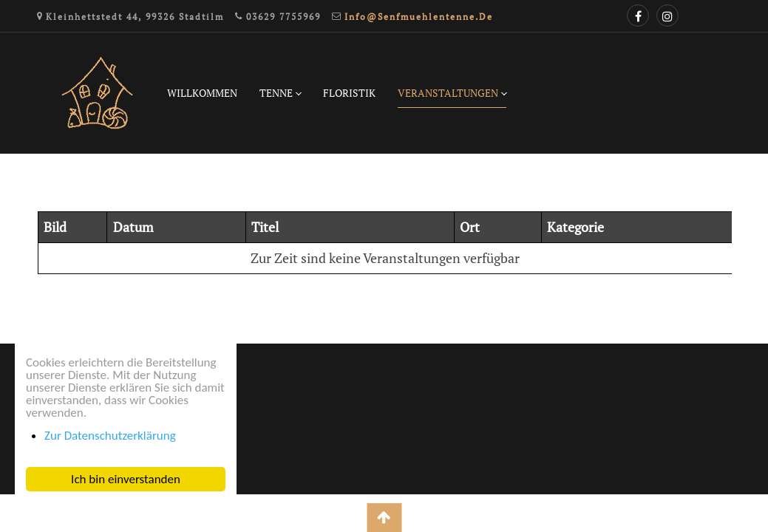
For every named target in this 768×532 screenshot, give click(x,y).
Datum (133, 227)
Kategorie (575, 227)
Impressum (48, 414)
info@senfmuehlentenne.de (419, 17)
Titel (265, 227)
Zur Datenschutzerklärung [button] (110, 436)
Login (31, 444)
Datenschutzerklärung (81, 383)
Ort (470, 227)
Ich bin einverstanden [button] (126, 479)
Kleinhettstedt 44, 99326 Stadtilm (135, 17)
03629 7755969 (283, 17)
